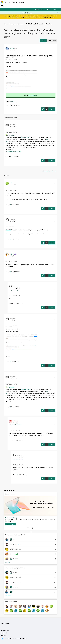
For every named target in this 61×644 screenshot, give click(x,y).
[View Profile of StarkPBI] (12, 48)
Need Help (13, 102)
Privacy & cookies (5, 631)
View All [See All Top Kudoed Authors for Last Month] (8, 595)
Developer (49, 24)
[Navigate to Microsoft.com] (6, 2)
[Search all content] (40, 13)
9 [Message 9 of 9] (10, 204)
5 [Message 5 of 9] (10, 362)
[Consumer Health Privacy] (21, 639)
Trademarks (4, 636)
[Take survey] (11, 524)
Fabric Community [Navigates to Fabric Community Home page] (18, 2)
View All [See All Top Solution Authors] (8, 562)
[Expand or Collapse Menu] (2, 6)
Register (37, 9)
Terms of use (4, 633)
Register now (51, 18)
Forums (21, 24)
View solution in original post (13, 151)
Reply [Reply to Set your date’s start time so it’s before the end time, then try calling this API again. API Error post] (52, 109)
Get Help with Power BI (35, 24)
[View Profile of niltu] (11, 183)
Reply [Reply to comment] (52, 160)
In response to (14, 290)
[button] (43, 41)
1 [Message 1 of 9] (10, 105)
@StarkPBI (12, 135)
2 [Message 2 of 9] (10, 157)
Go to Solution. (33, 95)
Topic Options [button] (51, 41)
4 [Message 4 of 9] (18, 475)
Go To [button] (53, 10)
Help (48, 9)
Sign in (43, 9)
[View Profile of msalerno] (15, 421)
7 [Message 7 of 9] (14, 304)
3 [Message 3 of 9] (14, 441)
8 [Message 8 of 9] (10, 239)
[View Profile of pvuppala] (12, 254)
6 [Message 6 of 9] (10, 272)
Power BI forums (10, 24)
